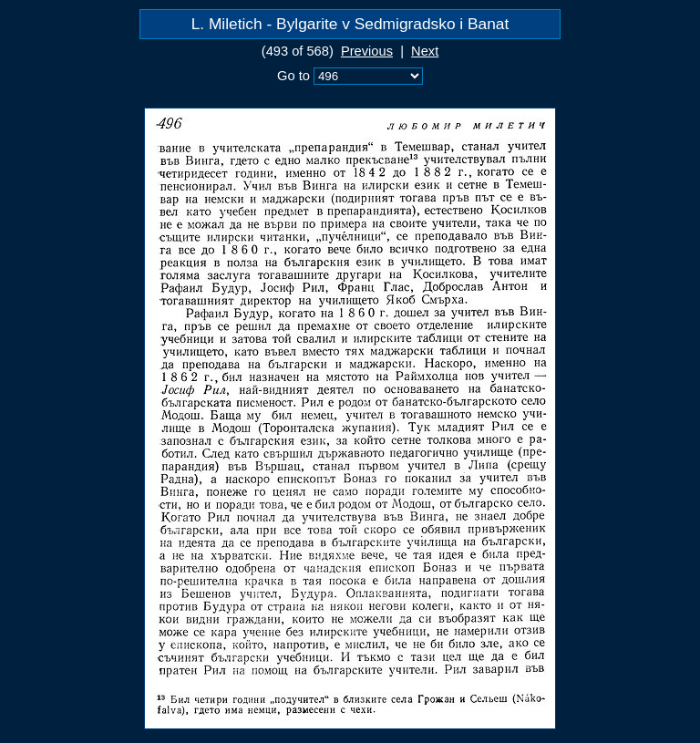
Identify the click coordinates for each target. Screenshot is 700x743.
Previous (367, 51)
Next (425, 51)
